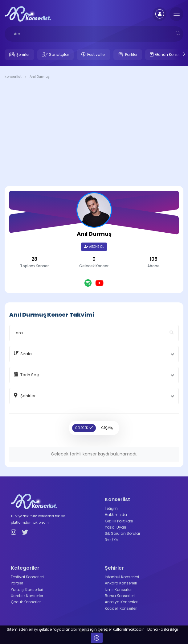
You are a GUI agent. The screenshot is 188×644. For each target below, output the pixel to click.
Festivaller (96, 54)
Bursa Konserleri (120, 596)
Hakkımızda (116, 515)
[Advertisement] (94, 134)
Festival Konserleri (27, 577)
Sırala (26, 354)
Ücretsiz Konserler (27, 596)
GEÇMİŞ (107, 428)
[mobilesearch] (178, 33)
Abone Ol (94, 247)
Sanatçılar (59, 54)
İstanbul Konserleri (122, 577)
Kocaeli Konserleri (121, 608)
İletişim (111, 508)
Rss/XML (112, 540)
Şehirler (23, 54)
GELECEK (82, 428)
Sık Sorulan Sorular (123, 533)
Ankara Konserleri (121, 583)
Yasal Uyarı (115, 527)
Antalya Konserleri (122, 602)
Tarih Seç (30, 375)
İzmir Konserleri (119, 590)
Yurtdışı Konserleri (27, 590)
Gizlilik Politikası (119, 521)
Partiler (131, 54)
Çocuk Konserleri (26, 602)
